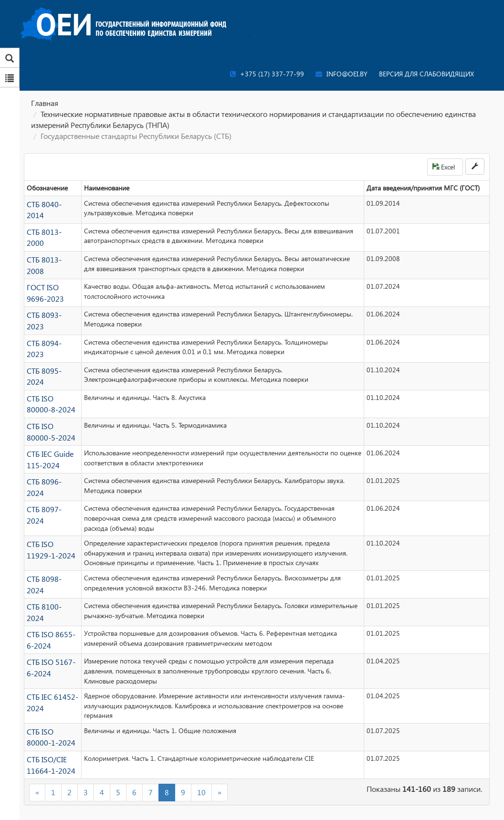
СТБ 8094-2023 (50, 328)
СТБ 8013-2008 (50, 253)
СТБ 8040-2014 (50, 203)
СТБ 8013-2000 (50, 228)
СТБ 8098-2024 (50, 546)
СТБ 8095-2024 (50, 352)
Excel (444, 167)
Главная (45, 103)
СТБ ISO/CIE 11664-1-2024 (49, 720)
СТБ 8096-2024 (50, 452)
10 (201, 746)
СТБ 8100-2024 (50, 571)
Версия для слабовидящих (426, 74)
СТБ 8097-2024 (50, 477)
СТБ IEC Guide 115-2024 (48, 432)
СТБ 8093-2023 (50, 302)
